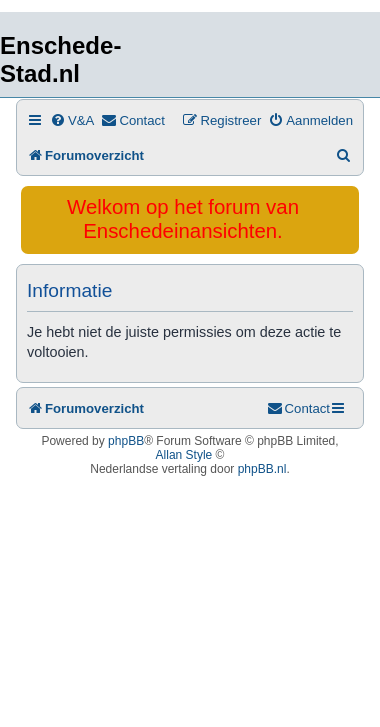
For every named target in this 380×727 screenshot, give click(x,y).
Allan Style (184, 455)
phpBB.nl (262, 469)
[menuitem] (72, 120)
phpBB (126, 441)
